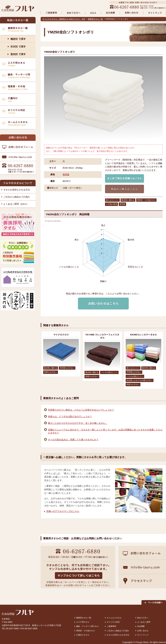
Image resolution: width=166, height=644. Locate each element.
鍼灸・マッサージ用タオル (87, 626)
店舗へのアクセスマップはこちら (63, 511)
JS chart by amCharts (53, 221)
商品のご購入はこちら (125, 189)
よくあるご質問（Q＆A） (16, 204)
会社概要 (141, 626)
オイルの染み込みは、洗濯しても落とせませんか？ (73, 440)
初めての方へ (143, 618)
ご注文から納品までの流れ (17, 197)
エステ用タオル (83, 622)
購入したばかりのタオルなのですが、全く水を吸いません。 (78, 423)
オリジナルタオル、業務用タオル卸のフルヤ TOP (64, 19)
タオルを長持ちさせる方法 (17, 190)
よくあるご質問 (144, 622)
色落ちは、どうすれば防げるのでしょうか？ (70, 416)
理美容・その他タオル (86, 631)
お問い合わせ (143, 631)
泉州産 (66, 174)
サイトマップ (143, 635)
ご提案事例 (111, 626)
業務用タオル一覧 (95, 19)
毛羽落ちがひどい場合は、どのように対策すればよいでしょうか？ (81, 410)
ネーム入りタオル (114, 618)
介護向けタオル (83, 635)
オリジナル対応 (113, 622)
